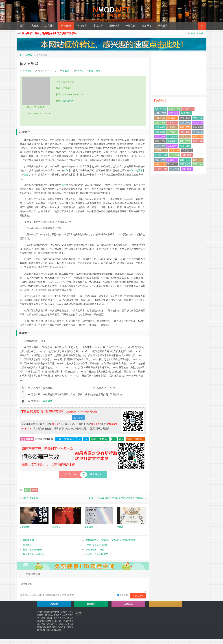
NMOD (79, 613)
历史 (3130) (188, 109)
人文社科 (50, 26)
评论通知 (122, 595)
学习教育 (82, 26)
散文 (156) (185, 146)
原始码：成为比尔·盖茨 (97, 554)
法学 (70, 101)
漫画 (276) (185, 132)
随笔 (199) (198, 141)
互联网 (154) (161, 150)
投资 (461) (160, 123)
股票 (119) (198, 160)
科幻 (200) (185, 141)
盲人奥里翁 (29, 64)
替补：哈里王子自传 (33, 550)
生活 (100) (175, 169)
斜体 (64, 595)
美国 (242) (185, 136)
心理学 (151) (161, 155)
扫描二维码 (94, 71)
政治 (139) (175, 155)
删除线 (48, 595)
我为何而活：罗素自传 (34, 554)
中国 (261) (198, 132)
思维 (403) (160, 127)
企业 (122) (185, 160)
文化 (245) (172, 136)
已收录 (66, 71)
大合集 (35, 26)
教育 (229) (198, 136)
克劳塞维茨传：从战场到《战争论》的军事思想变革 (111, 540)
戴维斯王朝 (28, 540)
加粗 (40, 595)
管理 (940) (174, 113)
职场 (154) (175, 150)
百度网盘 (48, 401)
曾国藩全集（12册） (96, 550)
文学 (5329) (160, 109)
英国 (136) (187, 155)
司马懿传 (27, 545)
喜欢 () (71, 474)
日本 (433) (172, 123)
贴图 (32, 595)
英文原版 (146, 26)
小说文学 (98, 26)
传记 (65, 101)
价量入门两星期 (30, 498)
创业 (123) (172, 160)
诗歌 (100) (187, 169)
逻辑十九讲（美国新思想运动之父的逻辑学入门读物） (116, 498)
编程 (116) (160, 164)
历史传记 (66, 26)
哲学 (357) (185, 127)
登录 (193, 33)
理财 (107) (198, 164)
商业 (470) (185, 118)
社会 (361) (172, 127)
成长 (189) (172, 146)
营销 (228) (160, 141)
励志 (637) (172, 118)
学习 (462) (198, 118)
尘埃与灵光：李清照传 (96, 545)
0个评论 (79, 71)
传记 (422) (198, 123)
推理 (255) (160, 136)
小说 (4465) (174, 109)
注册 (201, 33)
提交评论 (138, 596)
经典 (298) (160, 132)
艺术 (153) (187, 150)
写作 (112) (172, 164)
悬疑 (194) (160, 146)
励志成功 (163, 26)
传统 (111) (185, 164)
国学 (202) (172, 141)
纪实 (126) (160, 160)
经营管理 (114, 26)
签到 (72, 595)
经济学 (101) (161, 169)
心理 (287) (172, 132)
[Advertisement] (179, 74)
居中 (57, 595)
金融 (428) (185, 123)
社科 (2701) (160, 113)
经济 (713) (186, 113)
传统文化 (130, 26)
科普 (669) (160, 118)
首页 (22, 26)
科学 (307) (198, 127)
